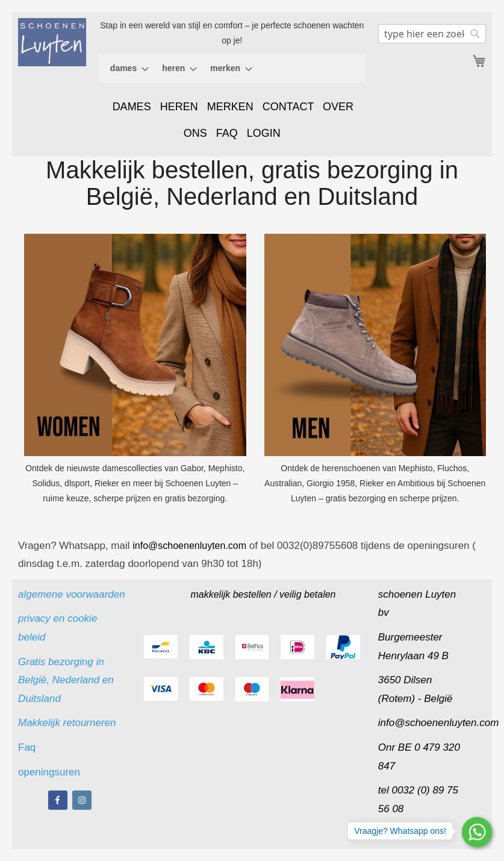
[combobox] (432, 34)
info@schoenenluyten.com (439, 723)
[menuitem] (126, 68)
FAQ (227, 133)
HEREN (179, 107)
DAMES (132, 107)
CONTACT (288, 107)
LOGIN (264, 133)
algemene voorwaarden (72, 594)
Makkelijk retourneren (67, 723)
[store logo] (52, 42)
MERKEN (230, 107)
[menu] (232, 68)
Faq (28, 747)
